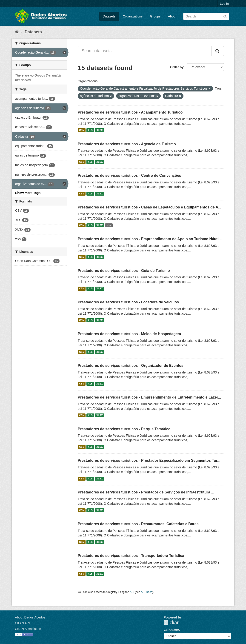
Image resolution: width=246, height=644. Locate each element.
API (132, 592)
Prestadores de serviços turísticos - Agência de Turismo (127, 144)
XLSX (99, 130)
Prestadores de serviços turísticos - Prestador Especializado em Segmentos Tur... (149, 460)
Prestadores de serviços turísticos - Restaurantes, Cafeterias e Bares (138, 524)
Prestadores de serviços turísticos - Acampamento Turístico (130, 112)
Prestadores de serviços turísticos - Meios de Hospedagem (129, 334)
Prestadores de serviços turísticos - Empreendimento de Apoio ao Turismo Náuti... (150, 239)
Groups (155, 16)
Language (171, 630)
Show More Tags (28, 193)
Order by (177, 67)
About (172, 16)
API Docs (147, 592)
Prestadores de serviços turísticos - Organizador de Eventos (131, 366)
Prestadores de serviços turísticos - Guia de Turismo (124, 271)
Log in (224, 4)
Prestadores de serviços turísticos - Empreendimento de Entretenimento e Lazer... (149, 397)
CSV (82, 130)
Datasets (109, 16)
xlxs (109, 225)
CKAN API (22, 623)
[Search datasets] (206, 16)
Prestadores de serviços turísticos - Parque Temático (124, 429)
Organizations (133, 16)
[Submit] (225, 16)
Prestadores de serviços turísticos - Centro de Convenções (129, 175)
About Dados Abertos (30, 617)
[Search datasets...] (145, 51)
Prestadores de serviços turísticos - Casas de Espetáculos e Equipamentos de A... (150, 207)
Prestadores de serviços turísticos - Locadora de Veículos (128, 302)
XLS (90, 130)
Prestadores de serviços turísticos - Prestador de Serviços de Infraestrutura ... (146, 492)
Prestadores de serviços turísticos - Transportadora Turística (131, 556)
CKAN (172, 623)
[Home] (17, 32)
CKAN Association (28, 629)
